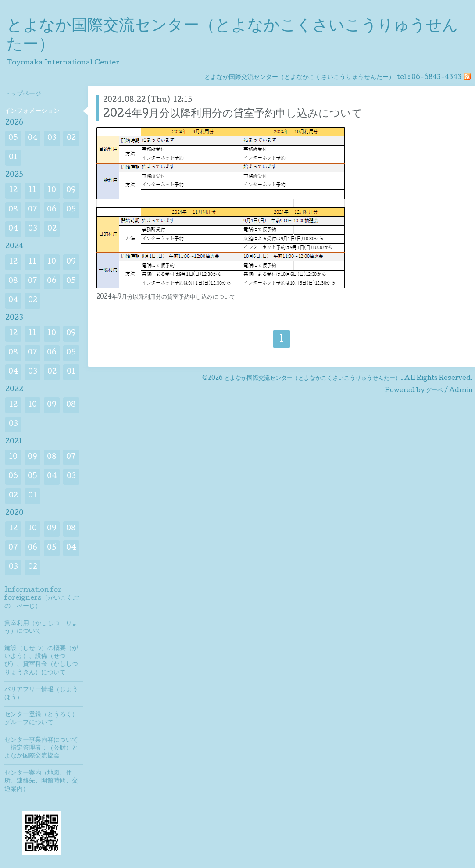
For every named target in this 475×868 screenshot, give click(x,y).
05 (13, 138)
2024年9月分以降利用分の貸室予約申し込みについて (233, 114)
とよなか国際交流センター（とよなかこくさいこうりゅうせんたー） (312, 379)
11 (32, 191)
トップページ (23, 94)
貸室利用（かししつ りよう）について (41, 628)
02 (71, 138)
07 (32, 210)
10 (52, 191)
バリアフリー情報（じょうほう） (41, 694)
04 (33, 138)
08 (13, 210)
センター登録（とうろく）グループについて (41, 719)
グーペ (434, 391)
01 (13, 158)
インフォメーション (32, 111)
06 (52, 210)
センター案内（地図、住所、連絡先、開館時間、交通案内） (41, 781)
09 (71, 191)
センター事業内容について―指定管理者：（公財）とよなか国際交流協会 (41, 748)
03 (52, 138)
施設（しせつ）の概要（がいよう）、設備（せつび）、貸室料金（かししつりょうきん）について (41, 661)
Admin (461, 391)
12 (13, 191)
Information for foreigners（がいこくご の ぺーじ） (44, 598)
